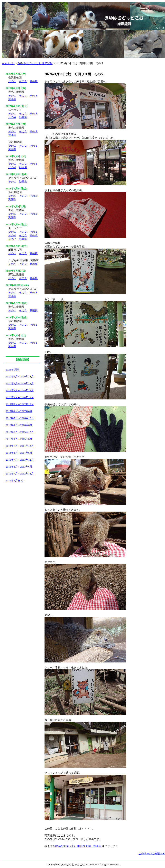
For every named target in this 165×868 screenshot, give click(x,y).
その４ (12, 117)
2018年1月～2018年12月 (20, 397)
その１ (12, 81)
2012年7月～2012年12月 (20, 474)
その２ (23, 81)
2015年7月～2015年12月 (20, 432)
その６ (34, 235)
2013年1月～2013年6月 (19, 467)
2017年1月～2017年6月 (19, 411)
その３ (34, 96)
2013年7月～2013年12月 (20, 460)
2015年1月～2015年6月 (19, 439)
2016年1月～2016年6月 (19, 425)
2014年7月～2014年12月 (20, 446)
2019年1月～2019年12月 (20, 390)
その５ (23, 235)
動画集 (34, 81)
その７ (12, 239)
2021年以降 (12, 370)
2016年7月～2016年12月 (20, 418)
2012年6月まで (14, 480)
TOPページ (8, 63)
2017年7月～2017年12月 (20, 404)
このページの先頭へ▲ (152, 853)
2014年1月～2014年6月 (19, 453)
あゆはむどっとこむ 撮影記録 (35, 63)
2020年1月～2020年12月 (20, 377)
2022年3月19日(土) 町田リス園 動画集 (77, 846)
